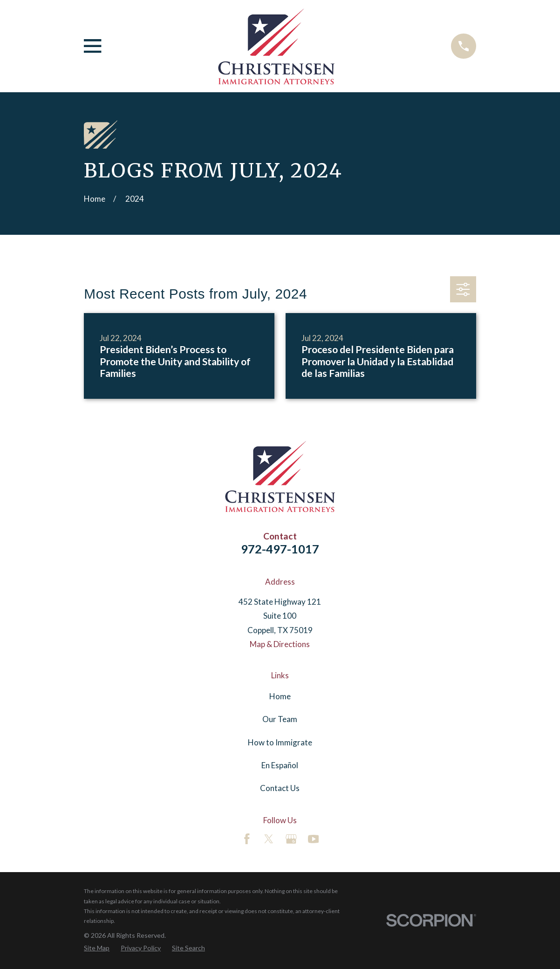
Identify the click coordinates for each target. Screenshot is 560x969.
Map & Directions (280, 644)
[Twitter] (269, 839)
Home (280, 696)
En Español (280, 765)
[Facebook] (247, 839)
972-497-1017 (280, 549)
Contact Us (280, 788)
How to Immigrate (280, 742)
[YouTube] (314, 839)
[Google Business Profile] (291, 839)
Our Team (280, 719)
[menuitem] (97, 948)
